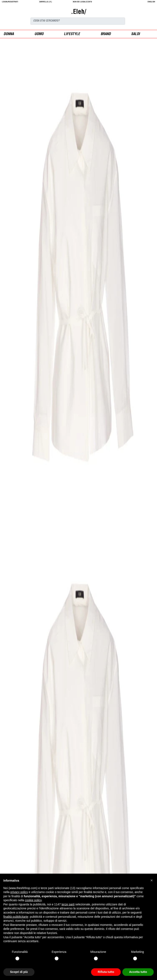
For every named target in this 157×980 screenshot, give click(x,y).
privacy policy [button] (19, 892)
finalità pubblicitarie (16, 917)
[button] (152, 880)
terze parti (68, 904)
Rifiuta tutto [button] (106, 972)
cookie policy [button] (33, 900)
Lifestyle (72, 34)
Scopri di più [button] (19, 972)
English (151, 2)
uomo (39, 34)
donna (9, 34)
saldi (135, 34)
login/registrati (10, 2)
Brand (106, 34)
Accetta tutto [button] (138, 972)
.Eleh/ (78, 12)
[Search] (78, 21)
